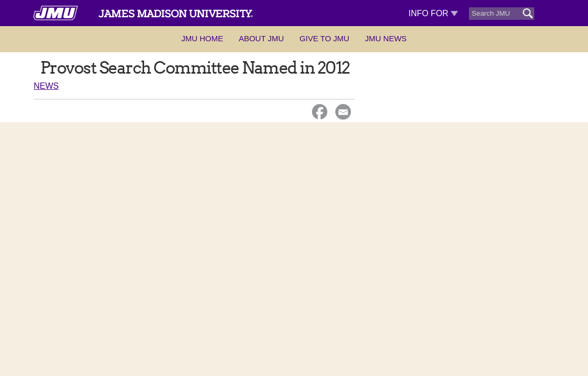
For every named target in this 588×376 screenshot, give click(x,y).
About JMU (261, 38)
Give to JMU (325, 38)
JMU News (386, 38)
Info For (433, 13)
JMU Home (202, 38)
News (46, 86)
